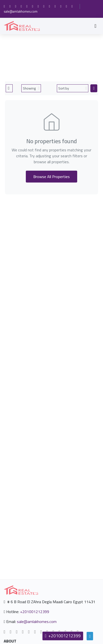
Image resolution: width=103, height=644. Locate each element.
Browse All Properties (51, 177)
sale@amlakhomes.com (21, 11)
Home (32, 61)
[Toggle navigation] (95, 26)
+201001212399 (35, 612)
